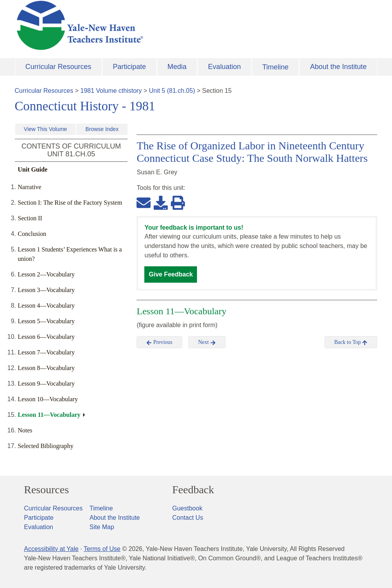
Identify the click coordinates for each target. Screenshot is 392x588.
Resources (47, 490)
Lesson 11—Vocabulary (49, 415)
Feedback (193, 490)
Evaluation (224, 67)
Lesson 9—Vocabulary (46, 383)
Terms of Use (102, 549)
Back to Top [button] (351, 342)
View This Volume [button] (45, 129)
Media (177, 67)
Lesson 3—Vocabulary (46, 290)
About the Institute (338, 67)
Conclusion (32, 234)
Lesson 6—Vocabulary (46, 337)
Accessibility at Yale (51, 549)
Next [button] (207, 342)
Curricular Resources (58, 67)
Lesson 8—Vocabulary (46, 368)
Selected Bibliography (46, 446)
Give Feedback (171, 274)
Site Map (102, 527)
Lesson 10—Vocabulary (48, 399)
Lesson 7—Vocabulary (46, 352)
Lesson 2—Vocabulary (46, 274)
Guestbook (187, 508)
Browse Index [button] (102, 129)
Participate (129, 67)
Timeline (275, 67)
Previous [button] (159, 342)
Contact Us (188, 518)
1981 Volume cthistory (111, 91)
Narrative (30, 187)
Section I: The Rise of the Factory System (70, 203)
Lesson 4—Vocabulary (46, 306)
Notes (25, 430)
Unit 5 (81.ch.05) (172, 91)
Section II (30, 218)
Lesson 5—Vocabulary (46, 321)
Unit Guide (33, 169)
